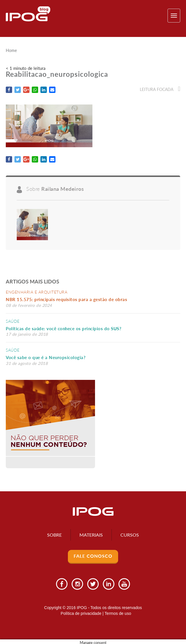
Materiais (91, 535)
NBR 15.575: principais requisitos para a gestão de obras (68, 299)
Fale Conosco (93, 556)
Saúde (13, 321)
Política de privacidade (81, 613)
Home (11, 51)
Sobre (54, 535)
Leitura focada (160, 89)
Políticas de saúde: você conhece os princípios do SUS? (64, 328)
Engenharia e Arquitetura (37, 292)
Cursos (130, 535)
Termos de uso (118, 613)
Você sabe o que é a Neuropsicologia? (46, 357)
